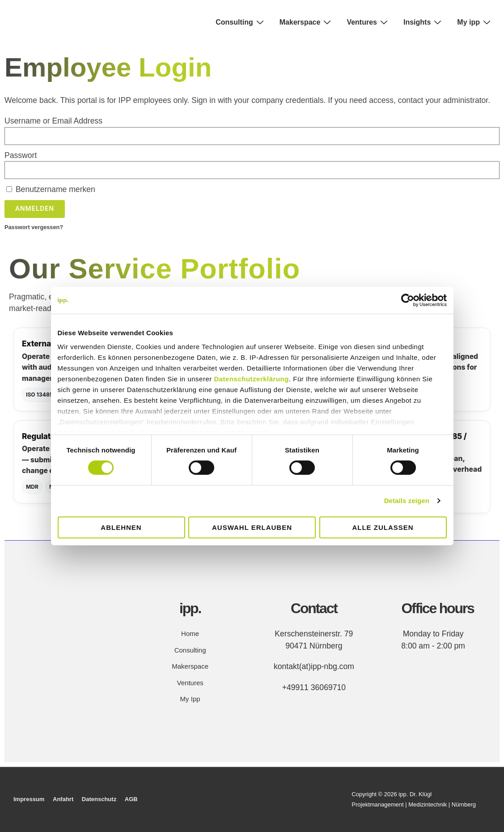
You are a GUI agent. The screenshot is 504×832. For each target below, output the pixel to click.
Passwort (21, 155)
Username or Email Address (53, 121)
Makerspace (307, 22)
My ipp (475, 22)
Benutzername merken (51, 189)
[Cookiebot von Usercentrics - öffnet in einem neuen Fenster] (408, 300)
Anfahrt (63, 799)
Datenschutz (99, 799)
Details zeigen (407, 501)
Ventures (368, 22)
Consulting (241, 22)
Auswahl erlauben (252, 527)
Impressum (29, 799)
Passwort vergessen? (34, 227)
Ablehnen (121, 527)
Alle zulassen (383, 527)
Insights (424, 22)
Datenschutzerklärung (251, 379)
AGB (131, 799)
